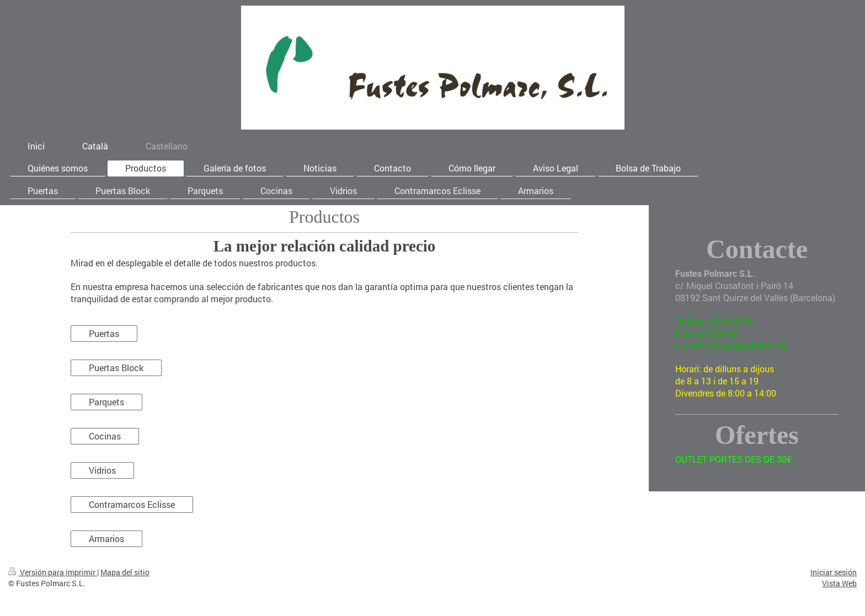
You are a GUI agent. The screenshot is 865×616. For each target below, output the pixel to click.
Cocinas (105, 436)
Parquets (106, 402)
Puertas (104, 333)
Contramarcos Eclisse (132, 504)
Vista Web (839, 583)
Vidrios (102, 470)
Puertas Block (116, 368)
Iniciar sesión (834, 572)
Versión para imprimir (53, 572)
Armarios (106, 539)
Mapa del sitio (125, 572)
